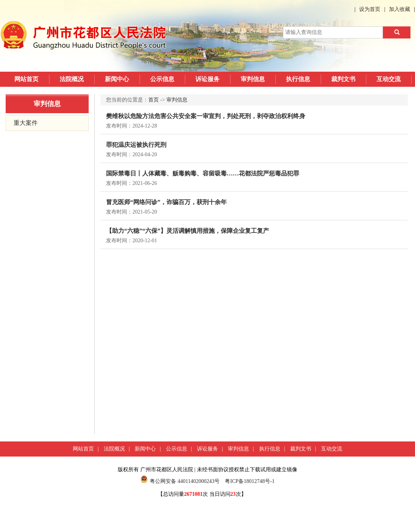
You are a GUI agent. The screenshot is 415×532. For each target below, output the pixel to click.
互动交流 (389, 79)
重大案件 (26, 123)
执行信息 (298, 79)
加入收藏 (400, 9)
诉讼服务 (207, 79)
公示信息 (162, 79)
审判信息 (253, 79)
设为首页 (370, 9)
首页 (154, 100)
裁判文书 (343, 79)
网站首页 (26, 79)
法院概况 (72, 79)
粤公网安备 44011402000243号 (180, 481)
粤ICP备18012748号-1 (250, 481)
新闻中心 (117, 79)
